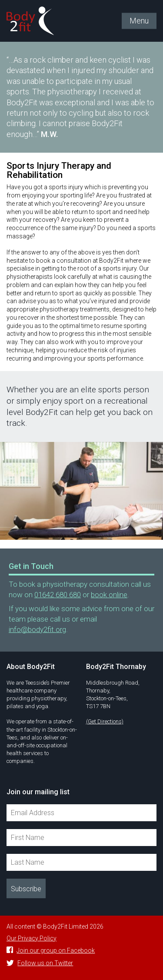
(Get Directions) (105, 721)
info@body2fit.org (37, 629)
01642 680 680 (58, 595)
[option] (81, 491)
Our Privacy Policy (32, 938)
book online (109, 595)
